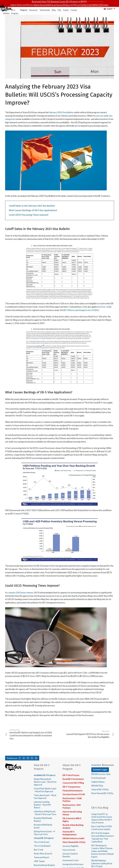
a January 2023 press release (20, 593)
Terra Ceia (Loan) (42, 842)
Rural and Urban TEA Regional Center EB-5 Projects (55, 2)
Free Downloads (99, 778)
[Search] (79, 4)
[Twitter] (28, 758)
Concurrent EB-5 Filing (73, 783)
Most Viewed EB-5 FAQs (74, 842)
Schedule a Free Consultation (90, 4)
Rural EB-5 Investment (73, 779)
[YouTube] (36, 758)
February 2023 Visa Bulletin (61, 112)
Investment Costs (71, 860)
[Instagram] (32, 758)
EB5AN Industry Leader (74, 838)
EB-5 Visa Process (71, 775)
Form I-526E (106, 307)
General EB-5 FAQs (100, 789)
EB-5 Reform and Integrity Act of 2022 (81, 310)
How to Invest (69, 850)
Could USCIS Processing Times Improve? (29, 215)
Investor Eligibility (71, 846)
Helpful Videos (98, 782)
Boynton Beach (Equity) (44, 865)
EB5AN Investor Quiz (101, 774)
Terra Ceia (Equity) (42, 846)
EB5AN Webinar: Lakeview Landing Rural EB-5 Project (102, 863)
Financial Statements (73, 791)
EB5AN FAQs (97, 786)
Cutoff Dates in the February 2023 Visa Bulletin (32, 206)
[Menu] (41, 5)
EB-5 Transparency (71, 787)
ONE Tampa (39, 861)
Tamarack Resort (42, 857)
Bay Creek (39, 850)
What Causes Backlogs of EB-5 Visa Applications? (33, 210)
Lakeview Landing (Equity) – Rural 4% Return (42, 805)
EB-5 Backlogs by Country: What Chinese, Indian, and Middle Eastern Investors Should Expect (102, 851)
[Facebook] (20, 758)
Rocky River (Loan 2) (43, 854)
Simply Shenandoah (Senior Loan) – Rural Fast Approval (45, 782)
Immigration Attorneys (73, 864)
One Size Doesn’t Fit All (74, 794)
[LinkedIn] (24, 758)
